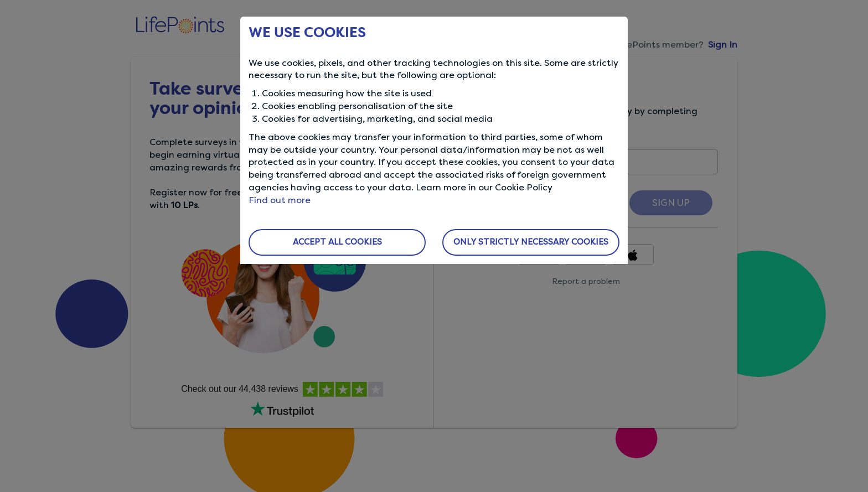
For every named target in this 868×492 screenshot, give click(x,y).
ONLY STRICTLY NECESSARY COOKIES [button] (531, 242)
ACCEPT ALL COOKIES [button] (337, 242)
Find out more (280, 200)
